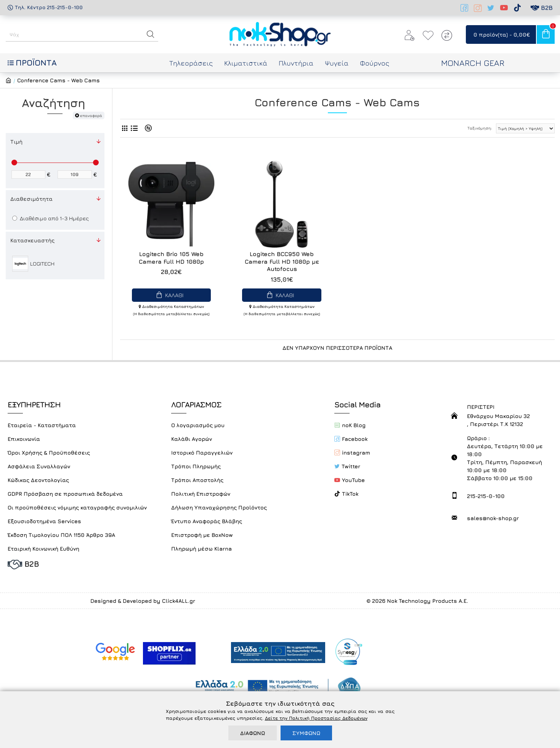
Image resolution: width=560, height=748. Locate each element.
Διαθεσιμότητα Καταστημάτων (171, 306)
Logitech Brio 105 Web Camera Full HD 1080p (171, 258)
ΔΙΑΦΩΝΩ (253, 733)
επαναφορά (91, 115)
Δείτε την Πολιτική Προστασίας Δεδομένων (316, 718)
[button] (151, 34)
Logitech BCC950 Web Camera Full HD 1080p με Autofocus (282, 261)
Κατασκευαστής (32, 240)
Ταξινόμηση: (480, 128)
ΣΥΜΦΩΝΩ (306, 733)
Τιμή (16, 142)
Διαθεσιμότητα (31, 199)
